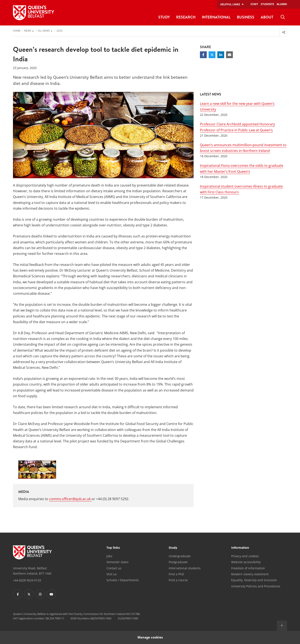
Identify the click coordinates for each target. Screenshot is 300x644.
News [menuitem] (28, 31)
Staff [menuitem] (254, 4)
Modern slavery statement (250, 574)
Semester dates (117, 562)
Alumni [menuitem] (282, 4)
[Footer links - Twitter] (29, 594)
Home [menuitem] (17, 31)
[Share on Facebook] (203, 55)
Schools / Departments (123, 580)
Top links (113, 548)
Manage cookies (150, 637)
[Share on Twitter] (212, 55)
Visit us (112, 574)
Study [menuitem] (164, 17)
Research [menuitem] (186, 17)
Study (173, 548)
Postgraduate (178, 562)
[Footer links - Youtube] (51, 594)
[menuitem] (283, 17)
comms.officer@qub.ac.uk (70, 499)
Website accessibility (246, 562)
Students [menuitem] (267, 4)
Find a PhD (176, 574)
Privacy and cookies (245, 556)
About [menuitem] (267, 17)
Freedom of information (248, 568)
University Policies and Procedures (256, 586)
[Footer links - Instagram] (40, 594)
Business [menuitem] (246, 17)
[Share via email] (229, 55)
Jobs (109, 556)
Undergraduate (180, 556)
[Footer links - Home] (32, 552)
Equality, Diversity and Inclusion (254, 580)
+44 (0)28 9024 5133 (27, 580)
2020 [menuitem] (59, 31)
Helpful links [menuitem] (230, 4)
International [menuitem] (216, 17)
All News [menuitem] (44, 31)
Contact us (114, 568)
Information (240, 548)
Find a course (178, 580)
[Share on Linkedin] (221, 55)
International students (185, 568)
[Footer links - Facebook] (18, 594)
